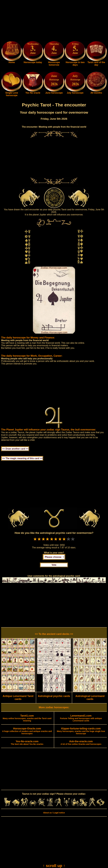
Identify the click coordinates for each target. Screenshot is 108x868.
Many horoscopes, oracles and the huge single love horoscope (81, 731)
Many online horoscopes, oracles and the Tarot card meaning (27, 718)
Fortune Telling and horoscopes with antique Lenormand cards (81, 718)
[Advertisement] (54, 21)
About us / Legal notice (54, 813)
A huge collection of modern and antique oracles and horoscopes (27, 731)
